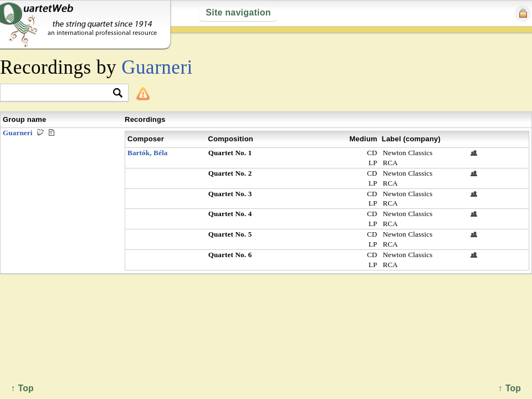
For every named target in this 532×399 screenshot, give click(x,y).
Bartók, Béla (147, 153)
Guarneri (157, 67)
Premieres (52, 132)
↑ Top (510, 388)
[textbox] (60, 93)
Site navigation (238, 12)
